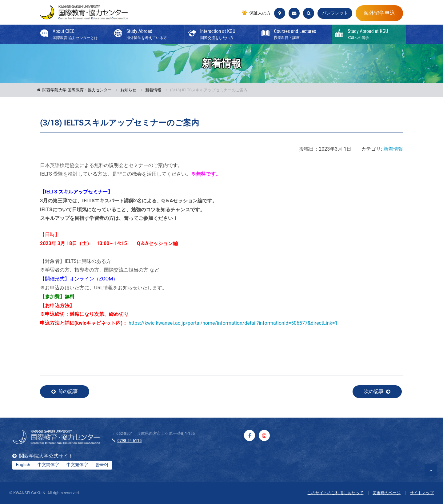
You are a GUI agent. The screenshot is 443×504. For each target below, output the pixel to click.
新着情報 (153, 90)
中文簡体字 (48, 465)
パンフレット (335, 13)
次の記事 (374, 391)
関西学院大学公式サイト (46, 456)
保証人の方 (260, 13)
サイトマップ (422, 493)
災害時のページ (387, 493)
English (23, 465)
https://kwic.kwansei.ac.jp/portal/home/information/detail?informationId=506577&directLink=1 (233, 323)
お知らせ (128, 90)
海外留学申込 (379, 13)
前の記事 (68, 391)
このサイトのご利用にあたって (335, 493)
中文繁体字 (77, 465)
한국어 (102, 465)
